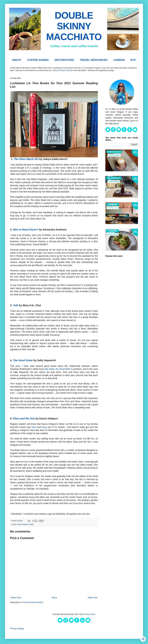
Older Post (92, 598)
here (34, 427)
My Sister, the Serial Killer (58, 369)
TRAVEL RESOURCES (94, 60)
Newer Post (16, 598)
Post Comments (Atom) (33, 602)
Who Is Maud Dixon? (26, 229)
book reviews (23, 524)
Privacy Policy (65, 70)
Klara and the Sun (24, 418)
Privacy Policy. (90, 614)
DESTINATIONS (64, 60)
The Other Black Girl (26, 159)
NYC (133, 60)
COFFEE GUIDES (38, 60)
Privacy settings (17, 629)
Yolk (16, 305)
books (31, 524)
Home (54, 598)
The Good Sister (23, 360)
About (17, 60)
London (119, 60)
